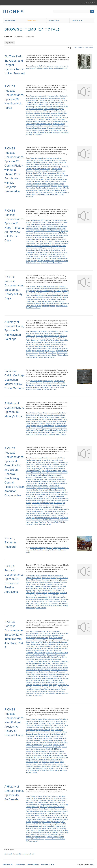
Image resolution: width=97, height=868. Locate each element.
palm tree (56, 385)
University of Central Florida (46, 261)
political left (61, 120)
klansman (54, 239)
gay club (60, 584)
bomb (34, 222)
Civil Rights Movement (50, 469)
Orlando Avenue (37, 501)
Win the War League (38, 839)
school (34, 511)
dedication (46, 383)
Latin (47, 743)
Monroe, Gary (34, 347)
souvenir (51, 428)
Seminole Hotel (57, 126)
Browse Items (32, 20)
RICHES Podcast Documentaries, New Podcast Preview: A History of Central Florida (14, 722)
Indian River (64, 661)
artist (28, 334)
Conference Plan (31, 102)
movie (42, 815)
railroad (57, 182)
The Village (48, 601)
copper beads (46, 730)
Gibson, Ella (64, 340)
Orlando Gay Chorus (44, 299)
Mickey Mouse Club (32, 424)
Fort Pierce (51, 340)
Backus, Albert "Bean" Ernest (39, 334)
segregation (47, 126)
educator (59, 732)
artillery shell (59, 96)
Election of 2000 (42, 649)
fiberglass (44, 805)
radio (42, 182)
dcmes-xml (16, 854)
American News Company (38, 548)
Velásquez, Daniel (62, 355)
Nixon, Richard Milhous (44, 668)
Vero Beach (39, 357)
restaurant (49, 595)
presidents (36, 387)
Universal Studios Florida (53, 430)
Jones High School (55, 494)
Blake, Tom (29, 800)
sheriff (63, 257)
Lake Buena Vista (41, 295)
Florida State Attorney (48, 235)
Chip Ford (41, 415)
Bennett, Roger (46, 636)
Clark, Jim (36, 233)
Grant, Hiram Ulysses (53, 655)
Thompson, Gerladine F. (38, 514)
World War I (65, 132)
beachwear (63, 798)
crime (59, 471)
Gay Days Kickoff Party (43, 291)
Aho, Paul (51, 796)
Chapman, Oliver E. (61, 467)
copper (38, 730)
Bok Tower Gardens (36, 381)
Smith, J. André (41, 758)
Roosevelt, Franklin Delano (34, 126)
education (53, 107)
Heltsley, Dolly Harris (58, 589)
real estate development (50, 505)
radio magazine (49, 182)
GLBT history (42, 293)
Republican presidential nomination (49, 676)
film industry (54, 805)
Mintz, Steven (54, 666)
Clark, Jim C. (56, 642)
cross (52, 730)
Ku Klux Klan (62, 239)
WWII (40, 134)
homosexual (58, 293)
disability (41, 646)
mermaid (29, 177)
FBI (60, 233)
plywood (65, 820)
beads (58, 721)
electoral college (53, 649)
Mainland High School (40, 813)
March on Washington (43, 297)
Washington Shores (41, 518)
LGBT (63, 591)
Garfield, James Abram (61, 653)
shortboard (34, 826)
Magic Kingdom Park (49, 422)
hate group (59, 235)
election (65, 646)
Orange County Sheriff (33, 250)
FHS (40, 481)
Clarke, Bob (63, 336)
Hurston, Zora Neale (40, 175)
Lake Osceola (38, 113)
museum (47, 499)
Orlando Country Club (33, 120)
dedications (54, 383)
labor (28, 242)
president (29, 122)
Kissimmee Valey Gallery (51, 344)
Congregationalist (31, 105)
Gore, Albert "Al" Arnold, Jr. (38, 655)
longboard (29, 813)
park (27, 68)
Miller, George (35, 815)
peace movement (46, 120)
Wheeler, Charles (49, 357)
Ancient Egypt (63, 719)
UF (35, 261)
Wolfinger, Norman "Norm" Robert (51, 263)
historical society (47, 738)
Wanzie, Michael (62, 606)
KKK (49, 239)
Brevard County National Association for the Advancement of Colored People (47, 224)
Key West (38, 663)
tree (66, 68)
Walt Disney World (44, 190)
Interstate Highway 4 (41, 494)
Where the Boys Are (57, 835)
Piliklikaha (58, 747)
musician (53, 177)
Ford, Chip (43, 340)
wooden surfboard (51, 839)
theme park (58, 428)
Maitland (52, 743)
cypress (51, 66)
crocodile (53, 578)
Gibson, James (31, 342)
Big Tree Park (43, 66)
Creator (80, 48)
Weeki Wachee (55, 190)
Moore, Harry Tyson (37, 244)
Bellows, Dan (56, 462)
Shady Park (48, 511)
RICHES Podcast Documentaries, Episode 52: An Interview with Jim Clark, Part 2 (14, 635)
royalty (53, 824)
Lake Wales (38, 385)
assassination (63, 220)
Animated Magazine (48, 96)
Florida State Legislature (52, 109)
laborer (32, 242)
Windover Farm (44, 192)
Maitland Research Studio (34, 745)
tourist (51, 68)
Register (92, 2)
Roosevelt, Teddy (57, 681)
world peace (57, 132)
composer (36, 169)
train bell (53, 766)
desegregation (45, 233)
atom (6, 854)
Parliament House (53, 593)
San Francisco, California (44, 599)
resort (43, 595)
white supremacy (33, 770)
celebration (44, 289)
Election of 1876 (31, 649)
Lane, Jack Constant (38, 743)
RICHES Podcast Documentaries (57, 122)
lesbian (49, 295)
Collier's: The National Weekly (39, 803)
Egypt (64, 732)
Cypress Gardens (56, 169)
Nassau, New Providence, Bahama (54, 550)
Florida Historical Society (40, 486)
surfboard (63, 826)
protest (35, 122)
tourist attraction (59, 68)
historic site (60, 173)
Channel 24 (64, 167)
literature (63, 663)
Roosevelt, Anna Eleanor (44, 124)
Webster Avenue (54, 518)
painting (65, 349)
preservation (59, 252)
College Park (46, 578)
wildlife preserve (41, 608)
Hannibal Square (38, 490)
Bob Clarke (62, 413)
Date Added (89, 48)
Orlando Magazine (32, 252)
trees (54, 389)
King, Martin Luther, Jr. (39, 239)
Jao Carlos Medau (48, 419)
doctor (60, 475)
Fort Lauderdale (62, 289)
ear (34, 417)
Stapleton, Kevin (62, 353)
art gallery (65, 332)
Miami (28, 815)
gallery (57, 340)
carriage (50, 548)
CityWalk (29, 578)
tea (40, 762)
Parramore (58, 501)
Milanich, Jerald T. (58, 745)
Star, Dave (44, 259)
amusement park (53, 413)
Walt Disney (62, 432)
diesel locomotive (41, 732)
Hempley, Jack (59, 342)
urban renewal (46, 516)
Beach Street (55, 798)
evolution (60, 107)
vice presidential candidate (56, 691)
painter (59, 349)
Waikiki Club (46, 835)
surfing (44, 828)
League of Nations (57, 113)
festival (44, 171)
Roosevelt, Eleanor (59, 124)
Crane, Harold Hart (63, 644)
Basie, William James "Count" (41, 462)
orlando (65, 117)
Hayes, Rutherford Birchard (52, 659)
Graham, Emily (61, 734)
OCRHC (61, 347)
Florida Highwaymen (32, 340)
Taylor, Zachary (54, 687)
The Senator (39, 68)
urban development (34, 516)
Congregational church (44, 102)
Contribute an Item (77, 20)
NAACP (52, 244)
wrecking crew (58, 770)
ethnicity (51, 479)
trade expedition (42, 764)
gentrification (53, 488)
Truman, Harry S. (31, 130)
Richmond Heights (42, 509)
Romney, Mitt (58, 678)
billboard (51, 576)
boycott (38, 289)
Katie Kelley (58, 419)
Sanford (32, 68)
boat (65, 721)
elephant (29, 651)
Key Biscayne (30, 663)
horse (31, 550)
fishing (42, 651)
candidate (29, 640)
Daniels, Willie (30, 338)
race (33, 351)
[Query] (73, 11)
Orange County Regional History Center (39, 349)
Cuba (36, 646)
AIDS (57, 287)
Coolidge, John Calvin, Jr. (57, 105)
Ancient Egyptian (31, 721)
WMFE (34, 194)
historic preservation (42, 492)
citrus (28, 229)
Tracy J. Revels (35, 430)
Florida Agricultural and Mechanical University (47, 484)
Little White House (32, 666)
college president (62, 100)
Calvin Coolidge (48, 381)
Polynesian (35, 822)
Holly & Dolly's (36, 591)
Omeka (91, 865)
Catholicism (30, 728)
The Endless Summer (55, 830)
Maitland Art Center (61, 743)
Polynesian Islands (45, 822)
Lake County (39, 242)
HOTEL (45, 111)
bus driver (45, 726)
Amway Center (46, 460)
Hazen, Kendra (49, 342)
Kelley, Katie (39, 344)
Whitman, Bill (30, 837)
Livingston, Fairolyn (44, 496)
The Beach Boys (43, 830)
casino (38, 467)
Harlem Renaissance (49, 173)
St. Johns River (53, 760)
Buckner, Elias (30, 336)
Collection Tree (10, 20)
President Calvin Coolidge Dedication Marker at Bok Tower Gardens (14, 380)
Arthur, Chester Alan (53, 631)
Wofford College (61, 434)
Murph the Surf (49, 815)
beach (48, 798)
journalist (29, 239)
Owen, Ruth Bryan (32, 670)
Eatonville (38, 171)
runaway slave (50, 683)
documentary (30, 107)
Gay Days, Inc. (56, 291)
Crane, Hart (30, 646)
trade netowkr (52, 764)
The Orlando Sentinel (55, 259)
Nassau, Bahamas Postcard (10, 542)
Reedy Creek (35, 674)
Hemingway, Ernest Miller (34, 661)
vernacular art (30, 357)
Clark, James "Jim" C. (38, 642)
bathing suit (41, 798)
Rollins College (31, 124)
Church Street (58, 576)
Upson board (52, 355)
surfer (39, 828)
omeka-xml (27, 854)
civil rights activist (52, 229)
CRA (43, 471)
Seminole (45, 685)
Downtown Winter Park (42, 107)
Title (75, 48)
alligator (32, 576)
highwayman (30, 344)
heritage (32, 492)
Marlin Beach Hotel (56, 297)
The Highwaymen (31, 355)
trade (34, 764)
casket (55, 726)
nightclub (39, 593)
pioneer (47, 179)
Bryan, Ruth (56, 636)
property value (45, 503)
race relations (42, 122)
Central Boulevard (53, 336)
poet (29, 672)
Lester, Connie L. (58, 295)
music (47, 177)
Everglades (36, 651)
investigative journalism (49, 237)
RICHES (14, 12)
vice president (42, 691)
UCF (32, 261)
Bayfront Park (36, 636)
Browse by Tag (19, 37)
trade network (61, 764)
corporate (57, 415)
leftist (65, 113)
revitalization (47, 507)
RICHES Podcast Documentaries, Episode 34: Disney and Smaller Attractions (14, 579)
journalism (61, 237)
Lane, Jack (47, 113)
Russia (38, 753)
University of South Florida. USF (48, 432)
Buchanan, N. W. (43, 638)
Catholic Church (63, 726)
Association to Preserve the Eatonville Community (42, 160)
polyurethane (56, 822)
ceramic (37, 728)
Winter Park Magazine (33, 263)
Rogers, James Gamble (56, 509)
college (53, 100)
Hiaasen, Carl (47, 661)
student (36, 762)
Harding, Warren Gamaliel (42, 657)
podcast (55, 120)
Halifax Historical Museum (56, 807)
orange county (30, 179)
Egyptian (29, 734)
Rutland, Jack (41, 304)
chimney (42, 728)
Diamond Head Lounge (43, 580)
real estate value (37, 507)
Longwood (65, 66)
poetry (33, 672)
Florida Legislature (43, 488)
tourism (46, 68)
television (54, 186)
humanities (29, 175)
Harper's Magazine (32, 809)
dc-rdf (10, 854)
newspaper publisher (37, 248)
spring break (46, 826)
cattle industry (56, 167)
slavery (55, 685)
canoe (50, 726)
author (49, 634)
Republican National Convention (58, 674)
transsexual (54, 604)
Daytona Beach (54, 803)
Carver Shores (31, 467)
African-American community (50, 158)
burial (45, 167)
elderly (61, 477)
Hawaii (41, 809)
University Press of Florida (60, 188)
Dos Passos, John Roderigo (53, 646)
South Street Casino (59, 511)
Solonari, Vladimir (53, 758)
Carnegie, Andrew (45, 100)
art (61, 158)
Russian (43, 753)
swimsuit (34, 830)
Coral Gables (52, 644)
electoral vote (63, 649)
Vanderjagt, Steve (32, 190)
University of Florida (62, 261)
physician (65, 501)
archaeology (41, 721)
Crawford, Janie (45, 169)
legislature (64, 494)
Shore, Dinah (43, 353)
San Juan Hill (37, 685)
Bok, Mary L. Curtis (45, 723)
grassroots (50, 293)
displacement (53, 475)
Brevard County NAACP (55, 222)
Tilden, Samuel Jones (37, 689)
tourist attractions (38, 389)
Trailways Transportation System (36, 766)
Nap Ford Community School (59, 499)
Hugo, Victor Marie (54, 111)
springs (63, 599)
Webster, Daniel (35, 308)
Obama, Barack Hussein (60, 668)
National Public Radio (52, 117)
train (49, 766)
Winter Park (48, 132)
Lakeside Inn (55, 663)
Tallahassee (50, 128)
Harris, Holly (46, 589)
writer (36, 696)
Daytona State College (43, 338)
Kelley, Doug (46, 741)
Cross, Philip (59, 730)
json (22, 854)
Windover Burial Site (46, 770)
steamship (45, 687)
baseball (29, 222)
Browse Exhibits (54, 20)
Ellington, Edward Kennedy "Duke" (37, 479)
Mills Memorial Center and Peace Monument (47, 115)
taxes (28, 514)
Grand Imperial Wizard (43, 736)
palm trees (63, 385)
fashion (41, 734)
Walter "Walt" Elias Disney (46, 434)
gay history (65, 291)
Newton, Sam (54, 347)
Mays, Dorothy (31, 593)
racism (47, 351)
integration (38, 237)
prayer (28, 749)
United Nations (45, 130)
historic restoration (55, 492)
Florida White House (51, 651)
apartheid (55, 460)
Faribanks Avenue (60, 479)
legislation (29, 115)
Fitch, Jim (62, 338)
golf (27, 655)
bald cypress (34, 66)
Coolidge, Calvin (43, 105)
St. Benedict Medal (41, 760)
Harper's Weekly (56, 657)
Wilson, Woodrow (38, 132)
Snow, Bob (57, 599)
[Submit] (92, 11)
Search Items (30, 37)
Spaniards (29, 186)
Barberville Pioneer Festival (49, 162)
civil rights (43, 229)
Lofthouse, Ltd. (38, 550)
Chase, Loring (30, 469)
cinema (59, 800)
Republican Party (31, 676)
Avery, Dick (58, 796)
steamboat (38, 687)
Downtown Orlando (41, 477)
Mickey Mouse (61, 422)
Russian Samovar (52, 753)
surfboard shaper (31, 828)
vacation (35, 691)
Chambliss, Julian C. (47, 467)
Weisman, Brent (53, 768)
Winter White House (62, 693)
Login (84, 2)
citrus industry (34, 229)
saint (60, 753)
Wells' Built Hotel (37, 520)
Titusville (38, 188)
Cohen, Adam (37, 578)
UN (39, 130)
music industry (46, 818)
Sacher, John (43, 257)
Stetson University (45, 186)
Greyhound (29, 738)
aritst (47, 721)
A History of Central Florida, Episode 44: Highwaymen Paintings (14, 330)
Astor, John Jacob (41, 634)
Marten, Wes (61, 813)
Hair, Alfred (40, 342)
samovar (41, 755)
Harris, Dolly (38, 589)
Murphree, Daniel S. (39, 177)
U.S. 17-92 (54, 514)
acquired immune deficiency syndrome (42, 287)
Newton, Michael (48, 747)
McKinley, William (44, 666)
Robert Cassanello (61, 351)
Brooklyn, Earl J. (36, 227)
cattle (49, 167)
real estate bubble (36, 505)
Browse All (8, 37)
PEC (43, 179)
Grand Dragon (30, 736)
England (35, 734)
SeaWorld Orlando (41, 428)
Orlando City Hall (31, 299)
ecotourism (57, 66)
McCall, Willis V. (49, 242)
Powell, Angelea (49, 252)
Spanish (36, 186)
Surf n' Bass (55, 826)
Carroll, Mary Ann (41, 336)
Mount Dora (63, 666)
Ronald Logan (30, 428)
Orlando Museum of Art (59, 299)
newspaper (55, 246)
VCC (33, 518)
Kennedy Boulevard (53, 175)
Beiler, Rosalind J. (41, 576)
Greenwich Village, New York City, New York (49, 586)
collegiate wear (31, 730)
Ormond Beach (57, 820)
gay (27, 291)
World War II (30, 134)
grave (52, 736)
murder (47, 244)
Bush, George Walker (56, 638)
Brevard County (56, 165)
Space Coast (52, 353)
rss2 (33, 854)
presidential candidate (49, 672)
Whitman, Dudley (40, 837)
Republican (44, 674)
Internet (32, 295)
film (48, 805)
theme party (46, 306)
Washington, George (32, 693)
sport (40, 826)
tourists (46, 389)
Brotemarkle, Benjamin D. (34, 167)
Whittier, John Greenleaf (47, 693)
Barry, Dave (56, 634)
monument (41, 117)
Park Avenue (50, 501)
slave (50, 685)
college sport (50, 728)
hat (40, 419)
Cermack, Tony (58, 640)
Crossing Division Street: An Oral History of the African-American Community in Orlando (47, 473)
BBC (54, 721)
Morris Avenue (39, 499)
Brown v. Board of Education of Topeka (54, 227)
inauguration (56, 661)
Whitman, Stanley (52, 837)
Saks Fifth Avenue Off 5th (54, 304)
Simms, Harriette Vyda (33, 259)
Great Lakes (59, 736)
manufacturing (52, 813)
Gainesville (49, 653)
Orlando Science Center (34, 302)
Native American (31, 668)
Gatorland (35, 419)
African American (35, 96)
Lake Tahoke (46, 663)
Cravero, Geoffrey (51, 471)
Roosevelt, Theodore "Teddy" (35, 683)
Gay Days (32, 291)
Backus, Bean (53, 334)
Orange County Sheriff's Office (50, 250)
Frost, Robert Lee (39, 653)
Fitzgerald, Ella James (49, 481)
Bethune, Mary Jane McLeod (39, 98)
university (53, 130)
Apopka (32, 220)
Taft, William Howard (39, 128)
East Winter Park (53, 477)
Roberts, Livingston (32, 353)
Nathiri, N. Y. (60, 177)
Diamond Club (30, 580)
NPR (61, 117)
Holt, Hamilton (37, 111)
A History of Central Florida (38, 332)
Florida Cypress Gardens (52, 417)
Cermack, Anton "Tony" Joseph (43, 640)
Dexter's (46, 475)
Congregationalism (58, 102)
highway (29, 591)
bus (40, 726)
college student (59, 728)
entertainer (35, 582)
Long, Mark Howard (61, 811)
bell (62, 721)
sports (33, 760)
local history (64, 175)
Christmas (29, 169)
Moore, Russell (47, 385)
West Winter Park (44, 522)
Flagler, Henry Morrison (54, 171)
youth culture (34, 841)
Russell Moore (44, 387)
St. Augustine (62, 685)
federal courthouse (32, 481)
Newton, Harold (44, 347)
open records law (50, 248)
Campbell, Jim (52, 800)
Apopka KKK (39, 220)
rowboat (61, 751)
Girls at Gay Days (32, 293)
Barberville (36, 162)
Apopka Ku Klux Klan (51, 220)
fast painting (54, 338)
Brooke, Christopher (40, 800)
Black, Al (61, 334)
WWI (36, 134)
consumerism (49, 415)
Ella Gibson (40, 417)
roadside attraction (48, 184)
